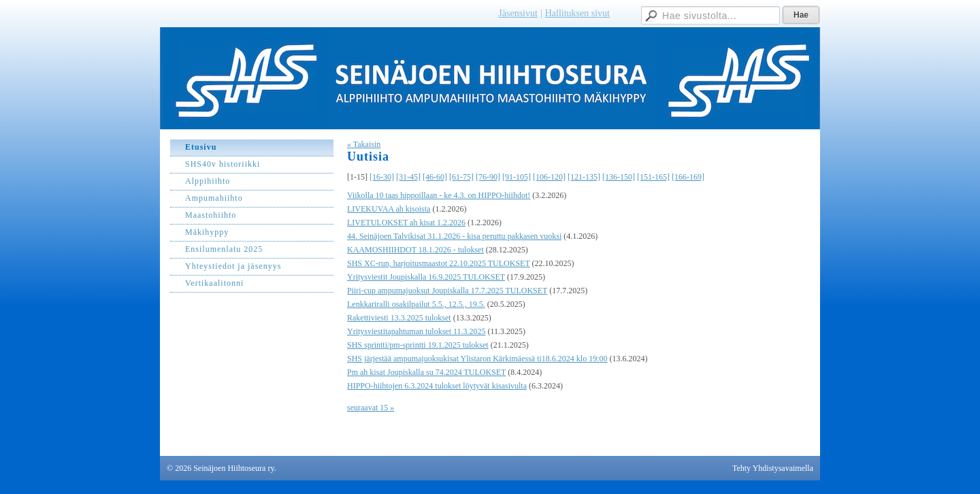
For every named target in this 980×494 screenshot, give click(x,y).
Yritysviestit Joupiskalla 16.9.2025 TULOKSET (426, 277)
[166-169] (688, 177)
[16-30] (382, 177)
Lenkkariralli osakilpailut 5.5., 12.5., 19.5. (416, 304)
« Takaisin (364, 144)
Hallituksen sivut (577, 13)
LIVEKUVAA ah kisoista (389, 209)
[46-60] (435, 177)
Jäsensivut (518, 13)
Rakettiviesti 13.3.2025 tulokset (399, 318)
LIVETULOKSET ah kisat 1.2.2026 (406, 223)
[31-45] (408, 177)
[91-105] (517, 177)
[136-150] (619, 177)
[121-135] (584, 177)
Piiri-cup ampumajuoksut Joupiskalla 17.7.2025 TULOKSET (447, 291)
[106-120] (549, 177)
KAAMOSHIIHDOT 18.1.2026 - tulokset (415, 250)
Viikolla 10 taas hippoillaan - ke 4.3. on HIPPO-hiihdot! (439, 195)
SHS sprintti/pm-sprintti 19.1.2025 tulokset (418, 345)
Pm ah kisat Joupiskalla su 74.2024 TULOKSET (426, 372)
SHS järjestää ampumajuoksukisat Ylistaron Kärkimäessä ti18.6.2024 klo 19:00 (477, 359)
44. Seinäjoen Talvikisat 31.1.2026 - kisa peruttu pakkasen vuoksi (454, 236)
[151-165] (653, 177)
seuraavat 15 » (371, 408)
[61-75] (461, 177)
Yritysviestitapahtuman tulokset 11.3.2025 (416, 331)
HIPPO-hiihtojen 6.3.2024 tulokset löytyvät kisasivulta (437, 386)
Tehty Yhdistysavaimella (773, 468)
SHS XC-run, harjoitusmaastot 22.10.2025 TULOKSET (439, 263)
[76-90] (488, 177)
